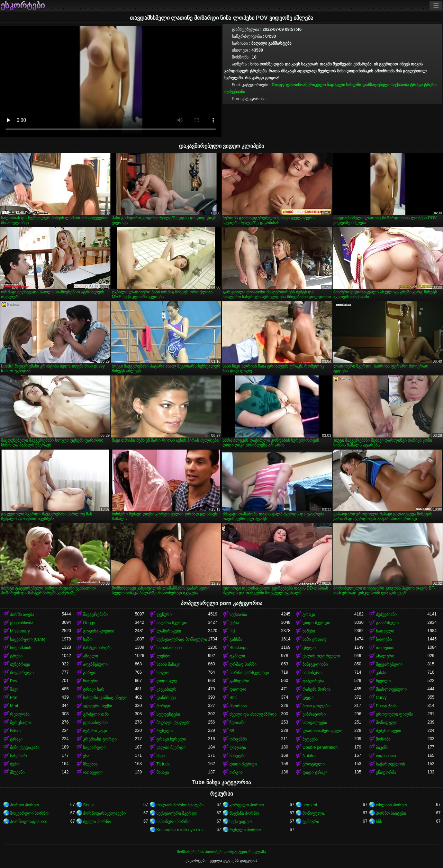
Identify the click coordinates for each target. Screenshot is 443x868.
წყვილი (383, 681)
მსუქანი (17, 772)
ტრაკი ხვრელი (171, 739)
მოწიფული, (314, 813)
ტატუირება (313, 681)
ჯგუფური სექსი (97, 706)
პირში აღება (22, 614)
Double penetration (320, 747)
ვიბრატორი (314, 714)
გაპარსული (387, 623)
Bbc (233, 698)
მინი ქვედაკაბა (25, 747)
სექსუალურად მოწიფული (182, 639)
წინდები (237, 756)
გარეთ (90, 673)
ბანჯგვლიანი (315, 664)
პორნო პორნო (24, 805)
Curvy (381, 698)
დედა (308, 698)
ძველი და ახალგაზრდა (253, 714)
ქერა (234, 623)
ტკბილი (237, 656)
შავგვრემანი (95, 614)
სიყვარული (94, 747)
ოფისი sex (386, 756)
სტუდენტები (168, 714)
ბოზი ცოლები (316, 706)
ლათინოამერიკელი (306, 85)
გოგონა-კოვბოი (99, 631)
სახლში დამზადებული (368, 85)
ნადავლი (336, 85)
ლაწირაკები (169, 631)
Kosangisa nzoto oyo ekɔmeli (182, 830)
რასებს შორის (316, 689)
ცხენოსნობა (22, 623)
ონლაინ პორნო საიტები (180, 805)
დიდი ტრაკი (315, 772)
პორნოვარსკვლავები (104, 813)
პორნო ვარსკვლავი (249, 673)
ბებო (15, 764)
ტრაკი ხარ (94, 689)
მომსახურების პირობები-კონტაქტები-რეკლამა (221, 852)
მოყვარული (22, 673)
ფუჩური (164, 614)
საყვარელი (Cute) (28, 639)
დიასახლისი (95, 723)
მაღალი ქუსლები (173, 723)
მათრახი (238, 706)
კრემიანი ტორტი (100, 739)
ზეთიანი (237, 723)
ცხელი (309, 648)
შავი (14, 689)
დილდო (238, 689)
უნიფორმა (386, 772)
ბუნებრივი (20, 664)
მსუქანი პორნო (244, 813)
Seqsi (88, 805)
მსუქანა (90, 764)
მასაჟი (163, 772)
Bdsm (15, 731)
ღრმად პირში (243, 664)
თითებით (385, 648)
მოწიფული (387, 723)
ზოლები (384, 639)
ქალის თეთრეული (321, 656)
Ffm (14, 698)
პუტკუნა (310, 739)
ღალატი (238, 747)
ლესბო (163, 656)
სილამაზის (21, 648)
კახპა (381, 673)
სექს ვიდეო (241, 822)
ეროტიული (314, 764)
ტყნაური (311, 822)
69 (232, 731)
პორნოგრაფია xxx (28, 822)
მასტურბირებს (97, 648)
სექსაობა (400, 85)
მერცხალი (20, 723)
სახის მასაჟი (168, 664)
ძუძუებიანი (235, 92)
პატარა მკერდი (172, 623)
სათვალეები (315, 723)
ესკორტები (23, 6)
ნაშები (309, 631)
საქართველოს (390, 764)
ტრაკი (416, 85)
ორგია (236, 772)
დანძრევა (166, 698)
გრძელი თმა (96, 714)
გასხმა (236, 639)
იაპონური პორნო (173, 822)
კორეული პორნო (247, 805)
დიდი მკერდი (316, 623)
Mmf (14, 706)
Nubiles (309, 756)
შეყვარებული (389, 664)
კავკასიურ (166, 689)
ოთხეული (93, 772)
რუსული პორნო (245, 830)
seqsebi (310, 805)
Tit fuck (163, 764)
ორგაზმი (238, 739)
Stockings (238, 648)
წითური (91, 681)
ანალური (385, 656)
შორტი (163, 706)
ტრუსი (430, 85)
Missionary (20, 631)
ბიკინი (382, 747)
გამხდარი (239, 681)
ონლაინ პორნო (391, 805)
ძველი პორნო (97, 822)
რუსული (165, 731)
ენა (86, 756)
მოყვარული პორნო (29, 813)
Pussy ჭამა (386, 706)
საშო (88, 639)
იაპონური (312, 673)
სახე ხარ (19, 756)
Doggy (278, 85)
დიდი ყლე (167, 681)
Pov (14, 681)
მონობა (383, 739)
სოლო (163, 673)
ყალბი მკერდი (171, 747)
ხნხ (379, 822)
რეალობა (20, 714)
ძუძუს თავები (388, 731)
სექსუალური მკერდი (177, 813)
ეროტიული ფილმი (395, 714)
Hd (232, 631)
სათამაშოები (169, 648)
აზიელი (91, 656)
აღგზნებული (95, 664)
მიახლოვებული (391, 689)
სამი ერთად (314, 639)
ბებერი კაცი (95, 731)
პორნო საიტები (391, 813)
